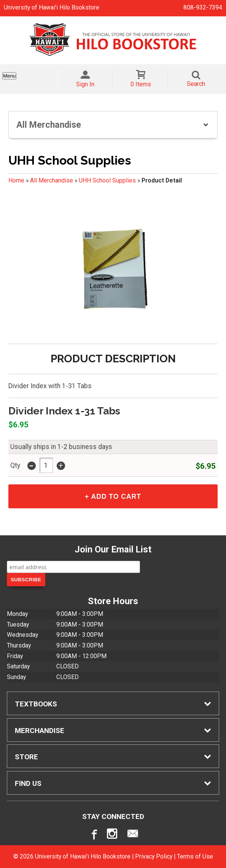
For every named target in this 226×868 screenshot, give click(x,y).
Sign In (85, 84)
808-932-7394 (203, 7)
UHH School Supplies (107, 180)
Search (196, 84)
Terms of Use (195, 856)
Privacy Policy (154, 856)
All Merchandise (52, 180)
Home (16, 180)
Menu (9, 76)
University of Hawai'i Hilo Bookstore (52, 7)
